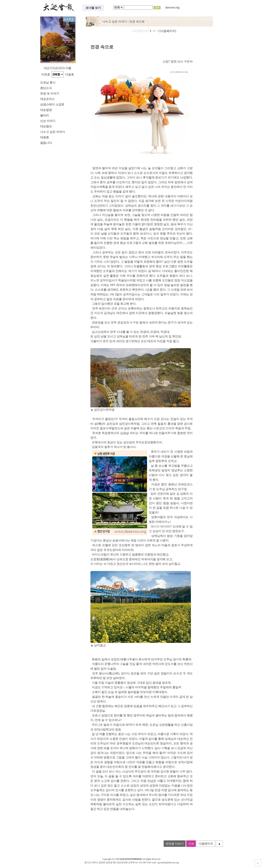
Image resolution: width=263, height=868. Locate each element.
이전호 (46, 74)
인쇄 (191, 844)
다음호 (70, 74)
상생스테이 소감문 (52, 104)
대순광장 (46, 110)
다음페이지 (206, 844)
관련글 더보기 (175, 844)
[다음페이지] (168, 31)
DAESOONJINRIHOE (131, 859)
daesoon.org (172, 7)
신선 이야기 (48, 121)
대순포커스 (47, 99)
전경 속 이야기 (50, 93)
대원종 (45, 137)
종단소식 (46, 88)
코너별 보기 (93, 8)
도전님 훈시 (48, 82)
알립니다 (46, 143)
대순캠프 (46, 126)
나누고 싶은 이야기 (53, 132)
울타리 (45, 115)
